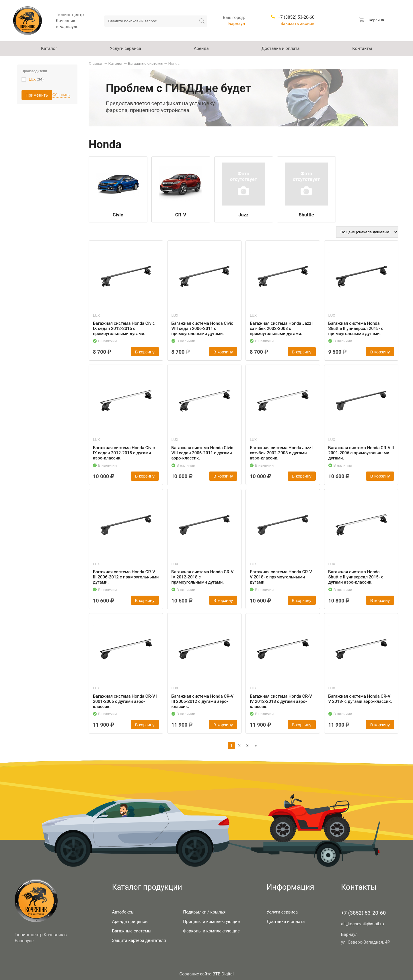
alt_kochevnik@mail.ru (363, 924)
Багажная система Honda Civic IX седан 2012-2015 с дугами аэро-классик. (124, 453)
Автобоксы (123, 912)
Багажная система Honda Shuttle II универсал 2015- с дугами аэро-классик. (356, 577)
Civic (118, 215)
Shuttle (306, 215)
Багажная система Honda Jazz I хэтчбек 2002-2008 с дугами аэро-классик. (282, 453)
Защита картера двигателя (139, 940)
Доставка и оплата (286, 922)
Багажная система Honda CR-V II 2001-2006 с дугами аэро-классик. (126, 701)
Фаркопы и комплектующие (211, 931)
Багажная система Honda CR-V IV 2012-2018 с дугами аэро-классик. (281, 701)
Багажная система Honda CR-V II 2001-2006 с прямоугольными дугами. (361, 453)
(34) (36, 79)
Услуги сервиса (282, 912)
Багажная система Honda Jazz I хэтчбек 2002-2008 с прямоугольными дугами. (282, 328)
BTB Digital (223, 974)
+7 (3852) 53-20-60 (363, 913)
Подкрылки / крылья (204, 912)
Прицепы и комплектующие (211, 922)
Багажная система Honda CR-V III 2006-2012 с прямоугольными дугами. (126, 577)
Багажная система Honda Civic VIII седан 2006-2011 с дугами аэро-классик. (202, 453)
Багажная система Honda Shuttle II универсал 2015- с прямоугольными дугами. (356, 328)
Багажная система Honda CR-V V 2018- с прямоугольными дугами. (281, 577)
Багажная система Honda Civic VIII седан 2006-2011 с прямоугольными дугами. (202, 328)
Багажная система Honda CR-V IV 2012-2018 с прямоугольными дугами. (203, 577)
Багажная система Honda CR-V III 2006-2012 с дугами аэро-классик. (203, 701)
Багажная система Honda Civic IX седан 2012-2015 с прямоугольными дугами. (124, 328)
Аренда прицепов (130, 922)
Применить (37, 95)
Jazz (244, 215)
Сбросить (61, 95)
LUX (32, 79)
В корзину (145, 352)
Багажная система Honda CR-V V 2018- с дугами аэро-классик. (360, 699)
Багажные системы (132, 931)
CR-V (181, 215)
